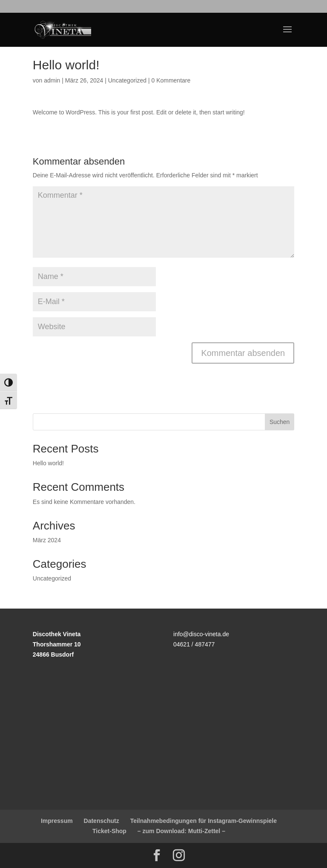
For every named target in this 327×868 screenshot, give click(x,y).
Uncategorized (127, 80)
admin (52, 80)
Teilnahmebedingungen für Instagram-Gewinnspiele (204, 821)
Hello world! (48, 463)
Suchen (280, 422)
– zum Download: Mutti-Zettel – (181, 831)
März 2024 (47, 540)
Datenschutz (102, 821)
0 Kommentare (171, 80)
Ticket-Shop (109, 831)
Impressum (57, 821)
